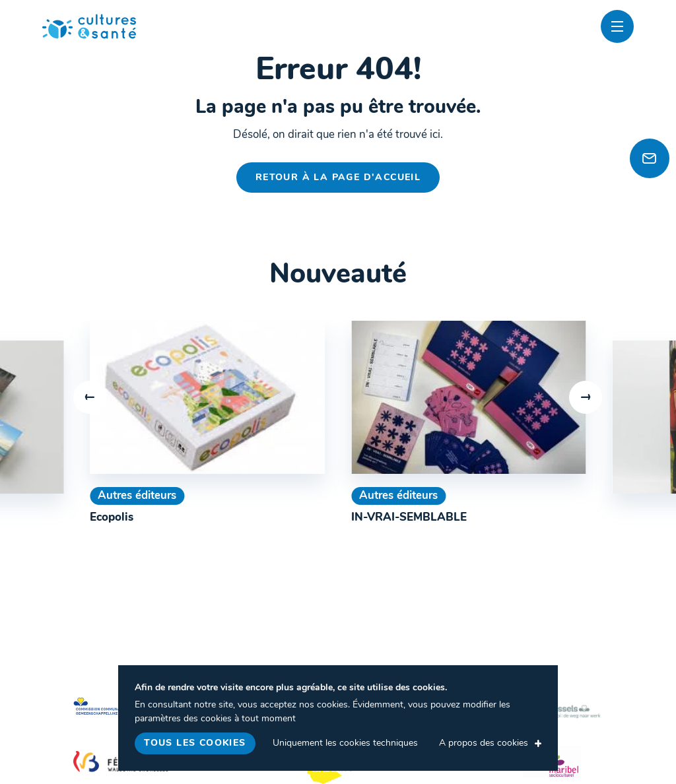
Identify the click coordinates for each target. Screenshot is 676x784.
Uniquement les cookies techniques (345, 743)
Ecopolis (112, 518)
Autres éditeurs (137, 496)
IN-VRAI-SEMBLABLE (409, 518)
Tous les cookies (195, 743)
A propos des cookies (484, 743)
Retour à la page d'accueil (338, 178)
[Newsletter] (650, 158)
